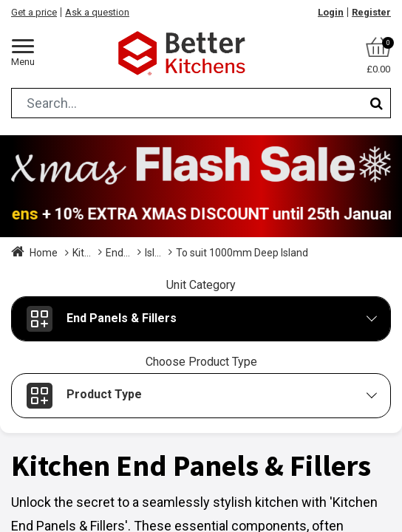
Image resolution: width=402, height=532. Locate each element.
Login (331, 12)
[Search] (377, 103)
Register (371, 12)
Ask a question (97, 12)
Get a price (34, 12)
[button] (201, 319)
